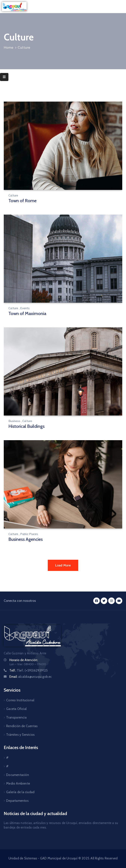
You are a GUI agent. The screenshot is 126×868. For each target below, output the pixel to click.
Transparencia (16, 717)
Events (25, 308)
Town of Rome (22, 201)
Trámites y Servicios (20, 735)
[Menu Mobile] (4, 77)
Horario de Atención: (24, 660)
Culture (13, 195)
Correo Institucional (20, 700)
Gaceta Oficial (16, 709)
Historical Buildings (26, 426)
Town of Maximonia (27, 313)
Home (9, 48)
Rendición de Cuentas (22, 726)
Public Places (29, 534)
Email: (31, 677)
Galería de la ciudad (20, 792)
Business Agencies (26, 539)
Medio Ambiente (18, 783)
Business (14, 421)
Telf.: (28, 670)
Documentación (18, 775)
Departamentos (17, 801)
